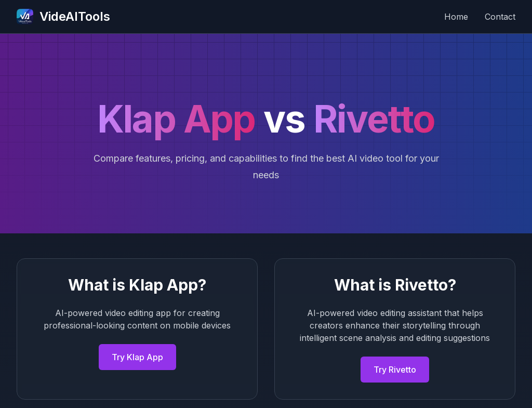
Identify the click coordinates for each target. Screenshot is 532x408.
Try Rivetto (395, 370)
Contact (500, 17)
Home (456, 17)
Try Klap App (137, 357)
